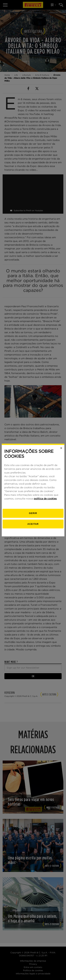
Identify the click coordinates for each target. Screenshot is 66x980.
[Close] (61, 448)
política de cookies (45, 499)
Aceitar (33, 524)
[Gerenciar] (33, 513)
